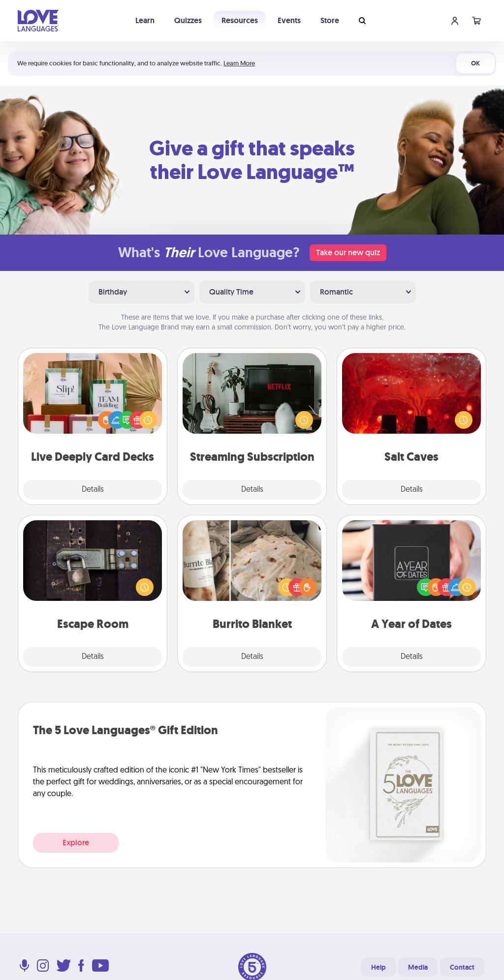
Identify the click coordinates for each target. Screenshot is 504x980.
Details (93, 490)
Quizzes (188, 20)
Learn (145, 20)
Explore (76, 843)
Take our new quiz (348, 252)
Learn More (239, 63)
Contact (462, 967)
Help (378, 967)
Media (418, 967)
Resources (240, 20)
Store (330, 20)
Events (289, 20)
